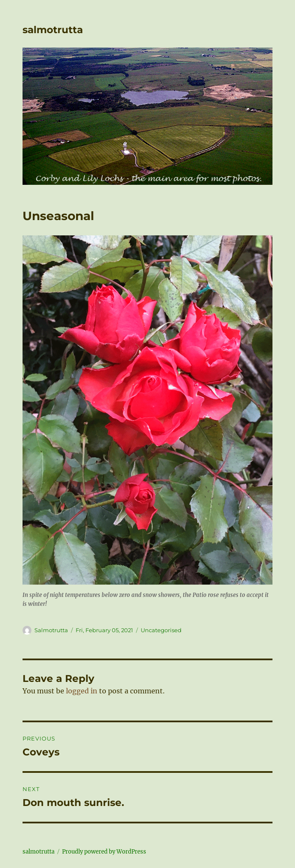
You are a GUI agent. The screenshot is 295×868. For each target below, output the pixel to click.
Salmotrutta (51, 630)
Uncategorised (161, 630)
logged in (82, 691)
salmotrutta (53, 30)
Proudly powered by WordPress (104, 852)
